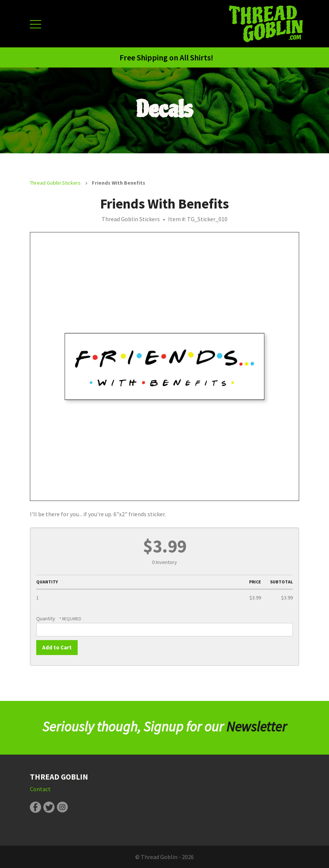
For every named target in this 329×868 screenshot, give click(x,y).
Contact (40, 789)
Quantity (46, 618)
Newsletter (257, 727)
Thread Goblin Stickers (55, 183)
